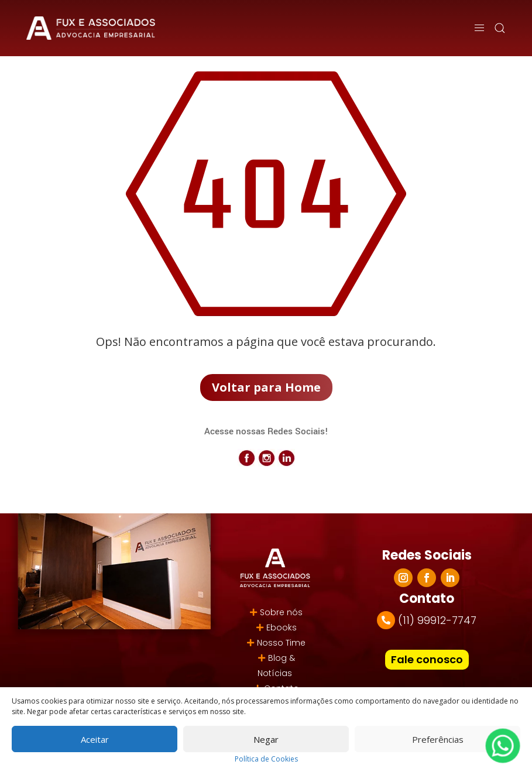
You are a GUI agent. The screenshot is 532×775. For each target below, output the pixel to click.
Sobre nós (281, 612)
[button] (500, 28)
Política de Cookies (266, 759)
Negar (266, 739)
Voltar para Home (266, 387)
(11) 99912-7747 (437, 620)
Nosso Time (281, 643)
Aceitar (95, 739)
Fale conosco (427, 659)
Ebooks (282, 627)
